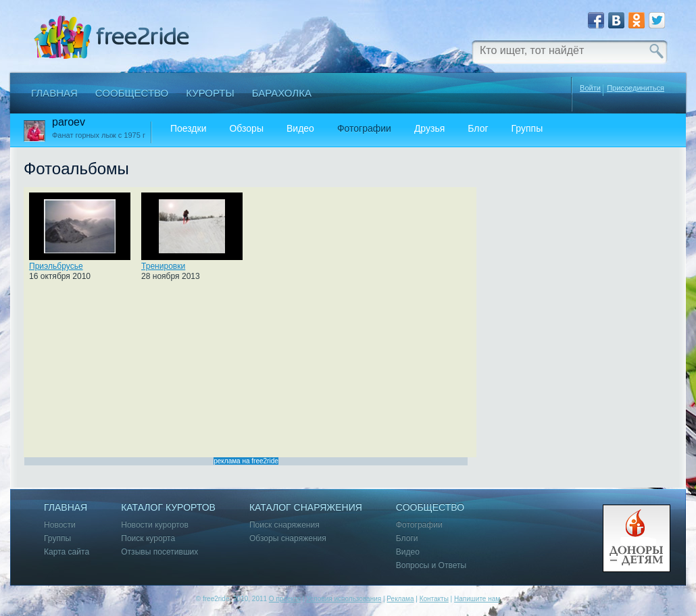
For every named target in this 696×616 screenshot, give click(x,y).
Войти (590, 88)
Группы (527, 129)
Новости (60, 525)
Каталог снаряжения (306, 508)
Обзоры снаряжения (288, 539)
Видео (300, 129)
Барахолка (282, 93)
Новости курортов (155, 525)
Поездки (189, 129)
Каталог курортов (168, 508)
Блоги (407, 539)
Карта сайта (67, 552)
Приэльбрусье (56, 266)
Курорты (210, 93)
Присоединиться (636, 88)
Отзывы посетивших (159, 552)
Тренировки (163, 266)
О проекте (285, 599)
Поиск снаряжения (284, 525)
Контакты (434, 599)
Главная (54, 93)
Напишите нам (477, 599)
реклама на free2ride (246, 461)
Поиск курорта (148, 539)
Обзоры (246, 129)
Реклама (400, 599)
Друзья (429, 129)
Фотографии (364, 129)
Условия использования (344, 599)
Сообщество (132, 93)
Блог (478, 129)
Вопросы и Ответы (431, 566)
